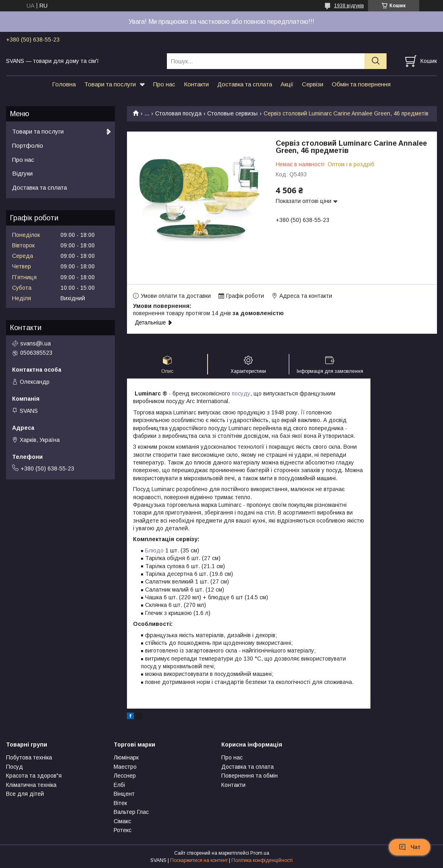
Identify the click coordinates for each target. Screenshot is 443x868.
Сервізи (313, 84)
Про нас (164, 84)
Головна (64, 84)
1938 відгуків (349, 6)
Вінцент (124, 794)
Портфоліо (28, 145)
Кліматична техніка (31, 785)
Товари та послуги (110, 84)
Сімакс (122, 821)
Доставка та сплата (245, 84)
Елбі (119, 785)
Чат (410, 847)
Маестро (125, 767)
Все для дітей (25, 794)
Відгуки (22, 173)
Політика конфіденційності (262, 860)
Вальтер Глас (131, 812)
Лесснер (125, 776)
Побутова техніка (29, 757)
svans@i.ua (35, 343)
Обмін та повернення (361, 84)
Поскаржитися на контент (199, 860)
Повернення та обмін (250, 776)
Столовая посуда (178, 113)
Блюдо (154, 550)
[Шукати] (375, 61)
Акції (287, 84)
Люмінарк (126, 757)
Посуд (15, 767)
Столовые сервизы (232, 113)
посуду (241, 393)
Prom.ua (260, 853)
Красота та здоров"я (34, 776)
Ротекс (123, 830)
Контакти (196, 84)
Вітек (120, 803)
